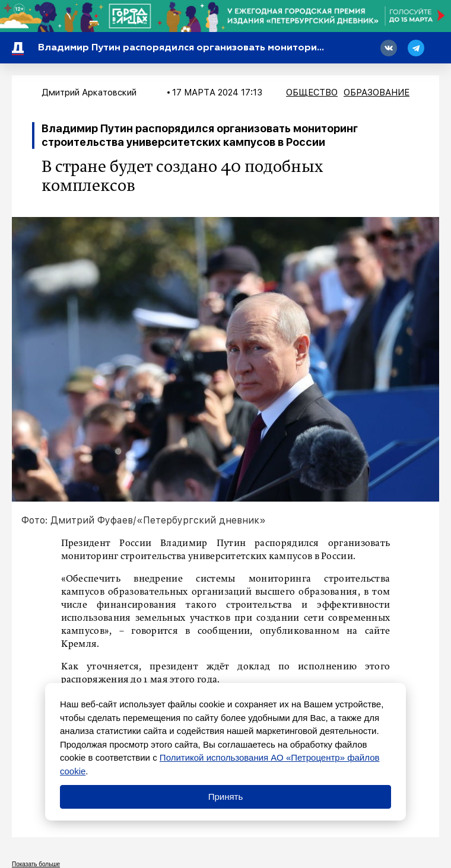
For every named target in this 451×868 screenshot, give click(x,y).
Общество (312, 92)
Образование (377, 92)
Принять (226, 797)
